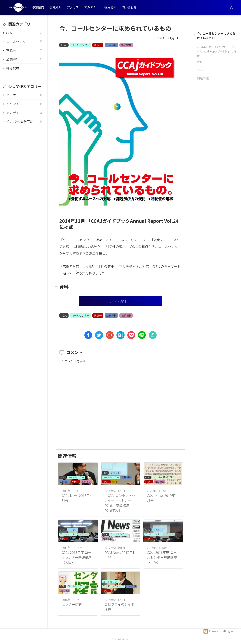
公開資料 (111, 45)
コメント (203, 70)
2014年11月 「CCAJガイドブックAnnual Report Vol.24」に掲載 (217, 51)
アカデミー (92, 7)
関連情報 (203, 78)
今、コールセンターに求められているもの (216, 36)
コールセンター (81, 45)
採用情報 (110, 7)
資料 (200, 62)
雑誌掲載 (126, 45)
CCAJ (64, 45)
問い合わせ (129, 7)
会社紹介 (55, 7)
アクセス (73, 7)
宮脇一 (98, 45)
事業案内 (38, 7)
